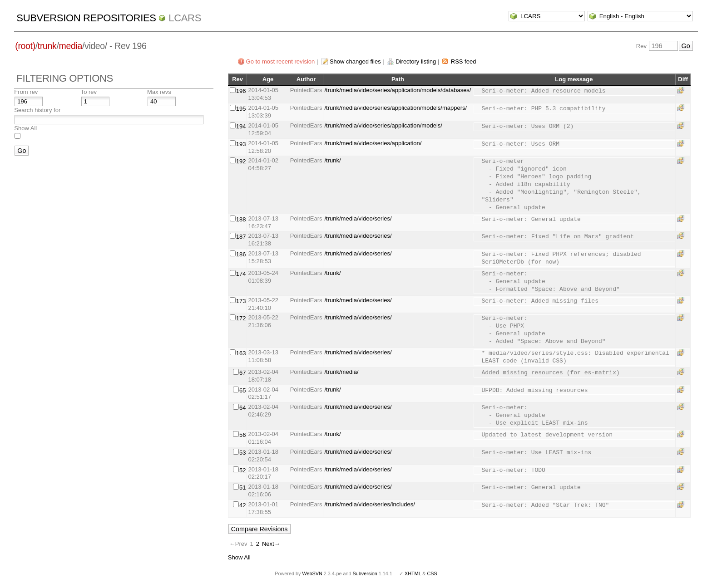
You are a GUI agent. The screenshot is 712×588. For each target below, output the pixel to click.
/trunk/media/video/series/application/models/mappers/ (396, 108)
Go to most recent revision (281, 61)
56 (242, 435)
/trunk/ (332, 160)
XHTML (413, 573)
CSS (432, 573)
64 (242, 408)
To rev (89, 92)
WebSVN (312, 573)
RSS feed (464, 61)
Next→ (271, 544)
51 (242, 488)
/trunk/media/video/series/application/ (373, 143)
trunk (47, 46)
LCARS (185, 18)
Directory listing (416, 61)
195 (241, 109)
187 (241, 237)
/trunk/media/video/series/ (358, 218)
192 (241, 161)
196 (241, 91)
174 (241, 274)
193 (241, 144)
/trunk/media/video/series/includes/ (369, 504)
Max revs (159, 92)
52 (242, 470)
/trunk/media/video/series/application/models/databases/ (398, 90)
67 (242, 373)
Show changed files (355, 61)
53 (242, 453)
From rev (26, 92)
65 (242, 390)
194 (241, 126)
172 (241, 318)
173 (241, 301)
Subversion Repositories (86, 18)
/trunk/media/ (341, 372)
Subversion (365, 573)
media (71, 46)
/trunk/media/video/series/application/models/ (383, 125)
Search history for (37, 110)
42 (242, 505)
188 (241, 219)
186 (241, 254)
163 (241, 353)
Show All (25, 128)
